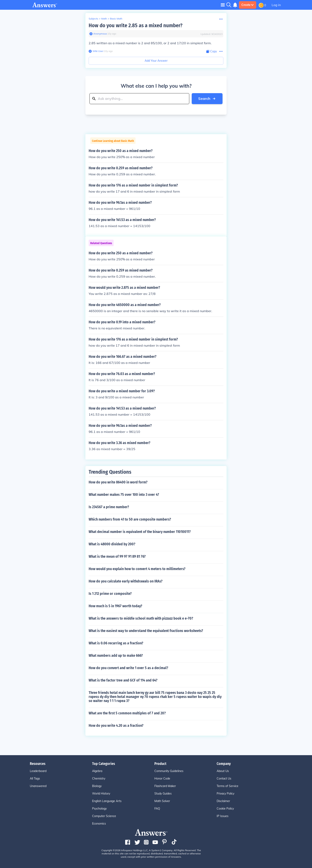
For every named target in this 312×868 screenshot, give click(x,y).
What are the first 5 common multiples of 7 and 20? (127, 713)
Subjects (93, 19)
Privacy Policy (225, 794)
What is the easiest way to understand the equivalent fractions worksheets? (146, 631)
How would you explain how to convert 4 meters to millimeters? (137, 569)
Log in (276, 5)
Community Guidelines (169, 771)
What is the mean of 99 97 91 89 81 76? (117, 556)
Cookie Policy (225, 809)
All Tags (35, 779)
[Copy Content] (212, 51)
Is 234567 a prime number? (109, 507)
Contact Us (224, 779)
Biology (97, 786)
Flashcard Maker (165, 786)
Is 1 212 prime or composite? (110, 594)
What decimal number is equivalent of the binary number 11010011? (140, 532)
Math (104, 19)
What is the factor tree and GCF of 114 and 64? (123, 680)
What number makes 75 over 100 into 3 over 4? (124, 495)
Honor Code (162, 779)
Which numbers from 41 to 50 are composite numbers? (130, 519)
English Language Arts (107, 801)
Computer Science (104, 816)
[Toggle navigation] (223, 5)
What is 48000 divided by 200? (112, 544)
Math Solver (162, 801)
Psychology (99, 809)
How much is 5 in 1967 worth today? (115, 606)
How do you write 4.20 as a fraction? (116, 726)
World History (101, 794)
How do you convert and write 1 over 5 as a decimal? (128, 668)
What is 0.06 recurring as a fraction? (116, 643)
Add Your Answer (156, 61)
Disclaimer (223, 801)
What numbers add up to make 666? (116, 656)
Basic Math (116, 19)
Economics (99, 824)
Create (248, 5)
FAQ (157, 809)
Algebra (97, 771)
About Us (223, 771)
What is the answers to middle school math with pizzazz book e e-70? (141, 618)
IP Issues (223, 816)
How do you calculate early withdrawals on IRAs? (126, 581)
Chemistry (99, 779)
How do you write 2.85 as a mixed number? (136, 25)
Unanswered (38, 786)
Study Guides (163, 794)
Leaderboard (38, 771)
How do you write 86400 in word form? (118, 482)
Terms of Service (228, 786)
